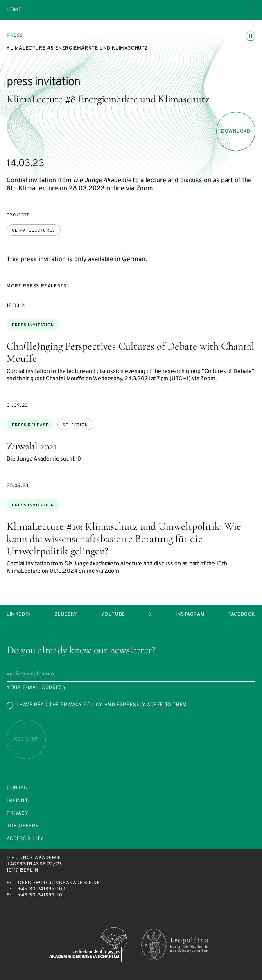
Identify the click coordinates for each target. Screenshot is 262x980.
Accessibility (25, 839)
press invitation (33, 325)
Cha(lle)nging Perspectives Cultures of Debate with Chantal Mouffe (130, 352)
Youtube (113, 615)
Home (14, 10)
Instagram (190, 615)
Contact (18, 788)
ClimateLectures (34, 231)
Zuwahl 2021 (32, 446)
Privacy (17, 814)
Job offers (23, 826)
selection (75, 425)
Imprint (17, 801)
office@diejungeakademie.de (59, 883)
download (236, 131)
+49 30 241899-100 (42, 889)
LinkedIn (19, 615)
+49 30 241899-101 (41, 895)
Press (15, 36)
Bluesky (66, 615)
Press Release (30, 425)
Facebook (242, 615)
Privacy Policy (82, 705)
